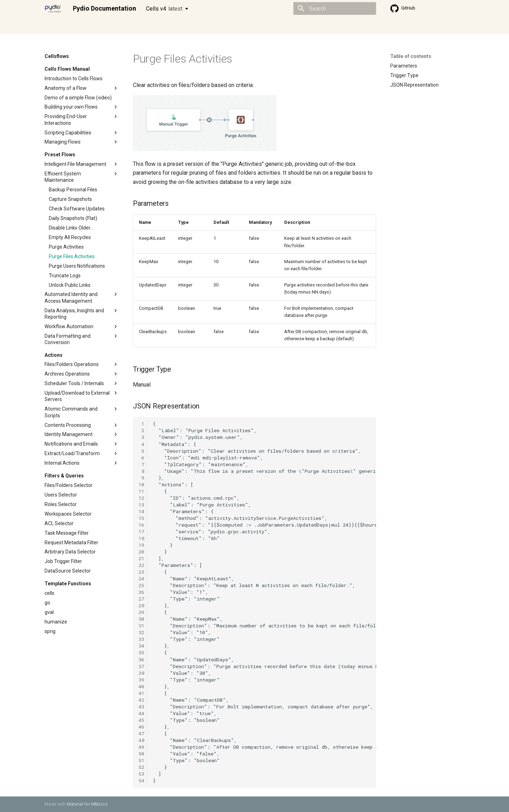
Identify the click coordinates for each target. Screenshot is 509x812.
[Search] (335, 8)
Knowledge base (197, 26)
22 (141, 565)
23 (141, 572)
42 (141, 700)
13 (141, 505)
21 (141, 558)
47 (141, 733)
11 (141, 491)
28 (141, 605)
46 (141, 727)
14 (141, 511)
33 (141, 639)
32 (141, 632)
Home (51, 26)
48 (141, 740)
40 (141, 686)
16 (141, 525)
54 (141, 781)
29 (141, 612)
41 (141, 693)
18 (141, 538)
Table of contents (411, 56)
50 (141, 754)
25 (141, 585)
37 (141, 666)
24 (141, 579)
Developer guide (152, 26)
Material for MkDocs (87, 804)
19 (141, 545)
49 (141, 747)
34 (141, 646)
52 (141, 767)
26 (141, 592)
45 (141, 720)
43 (141, 707)
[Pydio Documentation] (53, 8)
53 (141, 774)
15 (141, 518)
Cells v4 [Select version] (164, 9)
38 (141, 673)
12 (141, 498)
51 (141, 760)
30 (141, 619)
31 (141, 626)
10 (141, 485)
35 (141, 652)
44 (141, 713)
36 (141, 660)
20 (141, 552)
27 (141, 599)
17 (141, 532)
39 (141, 680)
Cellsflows (115, 26)
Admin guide (81, 26)
